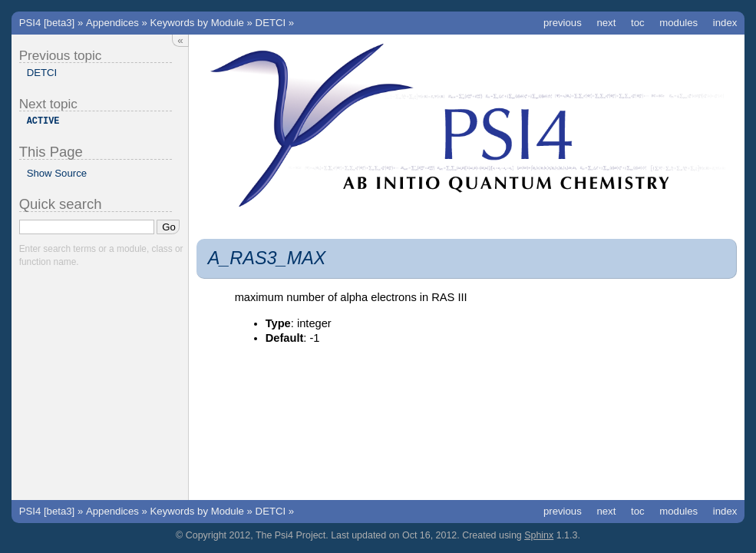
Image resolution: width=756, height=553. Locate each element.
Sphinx (539, 535)
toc (638, 23)
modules (678, 23)
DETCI (271, 23)
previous (563, 23)
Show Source (57, 173)
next (606, 23)
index (725, 23)
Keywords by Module (197, 23)
